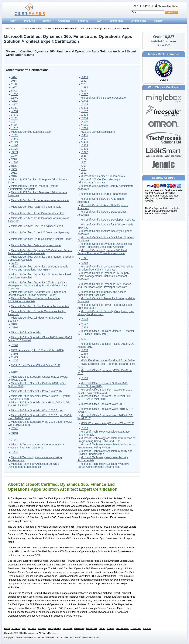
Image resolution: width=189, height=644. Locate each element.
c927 (14, 87)
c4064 (84, 101)
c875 (84, 162)
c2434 (84, 108)
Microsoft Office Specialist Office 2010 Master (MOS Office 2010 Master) (106, 332)
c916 (14, 176)
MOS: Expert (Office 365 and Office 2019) (35, 365)
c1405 (84, 135)
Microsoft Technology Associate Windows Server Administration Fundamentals (103, 465)
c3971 (15, 152)
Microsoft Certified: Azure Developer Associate (108, 220)
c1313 (84, 115)
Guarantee (64, 21)
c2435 (15, 159)
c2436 (84, 357)
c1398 (15, 162)
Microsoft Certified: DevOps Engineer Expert (37, 226)
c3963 (84, 145)
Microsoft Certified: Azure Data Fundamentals (38, 213)
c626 (84, 156)
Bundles (110, 628)
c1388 (15, 84)
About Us (16, 628)
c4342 (15, 115)
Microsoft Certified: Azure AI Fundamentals (36, 207)
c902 (84, 166)
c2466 (84, 354)
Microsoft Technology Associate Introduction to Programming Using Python (106, 446)
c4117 (84, 111)
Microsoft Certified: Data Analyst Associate (36, 245)
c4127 (84, 139)
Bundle (46, 21)
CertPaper (10, 29)
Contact (159, 21)
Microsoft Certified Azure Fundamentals (104, 194)
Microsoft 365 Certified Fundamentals (103, 176)
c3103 (15, 354)
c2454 (84, 327)
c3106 (84, 428)
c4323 (84, 263)
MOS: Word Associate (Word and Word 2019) (107, 423)
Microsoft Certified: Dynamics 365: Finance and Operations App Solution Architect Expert (37, 293)
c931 (84, 81)
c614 (14, 77)
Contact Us (136, 628)
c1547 (84, 324)
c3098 (84, 350)
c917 (84, 173)
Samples (83, 21)
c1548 (84, 319)
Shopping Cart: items (167, 6)
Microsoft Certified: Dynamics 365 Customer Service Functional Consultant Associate (40, 252)
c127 (14, 122)
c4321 (84, 258)
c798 (14, 440)
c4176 (15, 104)
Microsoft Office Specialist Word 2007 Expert (37, 410)
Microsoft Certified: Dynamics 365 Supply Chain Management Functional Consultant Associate (103, 276)
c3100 (84, 378)
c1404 (15, 156)
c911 (14, 173)
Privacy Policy (54, 628)
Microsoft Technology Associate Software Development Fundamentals (33, 465)
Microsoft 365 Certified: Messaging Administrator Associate (100, 181)
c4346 (15, 139)
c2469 (15, 345)
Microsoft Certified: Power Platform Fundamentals (40, 306)
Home (13, 21)
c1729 (15, 125)
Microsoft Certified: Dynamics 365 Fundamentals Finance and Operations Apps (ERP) (38, 268)
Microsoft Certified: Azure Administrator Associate (40, 200)
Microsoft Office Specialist (26, 332)
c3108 (15, 327)
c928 (84, 84)
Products (29, 21)
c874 (84, 159)
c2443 (15, 428)
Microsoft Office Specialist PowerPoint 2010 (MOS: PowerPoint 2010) (105, 391)
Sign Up (146, 6)
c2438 (15, 360)
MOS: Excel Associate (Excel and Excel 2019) (108, 360)
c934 (14, 81)
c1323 (15, 149)
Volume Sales (139, 21)
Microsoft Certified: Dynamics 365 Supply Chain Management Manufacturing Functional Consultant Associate (37, 285)
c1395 (15, 94)
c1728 (84, 128)
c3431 (15, 433)
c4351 (15, 111)
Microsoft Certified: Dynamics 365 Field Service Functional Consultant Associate (102, 252)
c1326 (15, 135)
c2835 (84, 149)
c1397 (84, 94)
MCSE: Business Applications (98, 132)
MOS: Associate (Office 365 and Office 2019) (37, 350)
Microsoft (24, 29)
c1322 (84, 152)
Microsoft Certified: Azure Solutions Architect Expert (41, 239)
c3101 (84, 339)
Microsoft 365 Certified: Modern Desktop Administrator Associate (33, 187)
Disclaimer (79, 628)
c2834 (15, 452)
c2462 (15, 98)
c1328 (15, 118)
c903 (14, 169)
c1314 (84, 118)
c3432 (15, 324)
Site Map (147, 628)
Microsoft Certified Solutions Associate (103, 98)
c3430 (84, 142)
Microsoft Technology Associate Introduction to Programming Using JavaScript (37, 446)
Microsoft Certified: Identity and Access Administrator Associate (102, 293)
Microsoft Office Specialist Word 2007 (103, 404)
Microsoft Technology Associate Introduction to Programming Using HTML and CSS (106, 440)
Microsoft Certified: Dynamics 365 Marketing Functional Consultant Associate (105, 268)
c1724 (15, 357)
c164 (14, 91)
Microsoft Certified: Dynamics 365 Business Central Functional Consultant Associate (105, 245)
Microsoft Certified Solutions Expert (32, 132)
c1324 (15, 142)
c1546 (84, 125)
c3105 (84, 104)
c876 (14, 166)
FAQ (98, 21)
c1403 (15, 145)
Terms (102, 628)
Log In (135, 6)
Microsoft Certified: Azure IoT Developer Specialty (40, 232)
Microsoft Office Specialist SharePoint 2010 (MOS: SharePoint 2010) (105, 398)
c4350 (15, 108)
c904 (84, 169)
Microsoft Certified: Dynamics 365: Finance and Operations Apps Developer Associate (104, 285)
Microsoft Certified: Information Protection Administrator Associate (34, 300)
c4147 (15, 101)
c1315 (15, 128)
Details (164, 80)
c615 (84, 91)
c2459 (84, 77)
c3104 (15, 372)
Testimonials (116, 21)
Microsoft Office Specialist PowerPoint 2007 (37, 391)
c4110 (84, 122)
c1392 (84, 87)
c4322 (15, 263)
